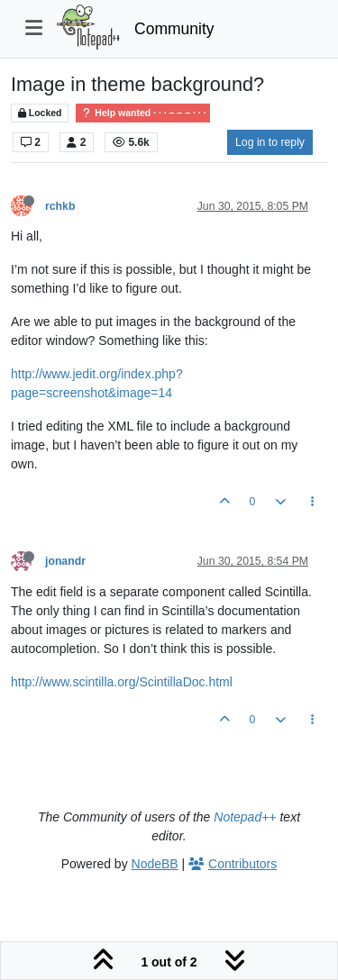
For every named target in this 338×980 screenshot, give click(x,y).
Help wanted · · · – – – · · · (143, 113)
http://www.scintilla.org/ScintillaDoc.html (122, 682)
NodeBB (155, 864)
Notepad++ (245, 817)
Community (174, 29)
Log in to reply (270, 142)
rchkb (60, 206)
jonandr (65, 561)
